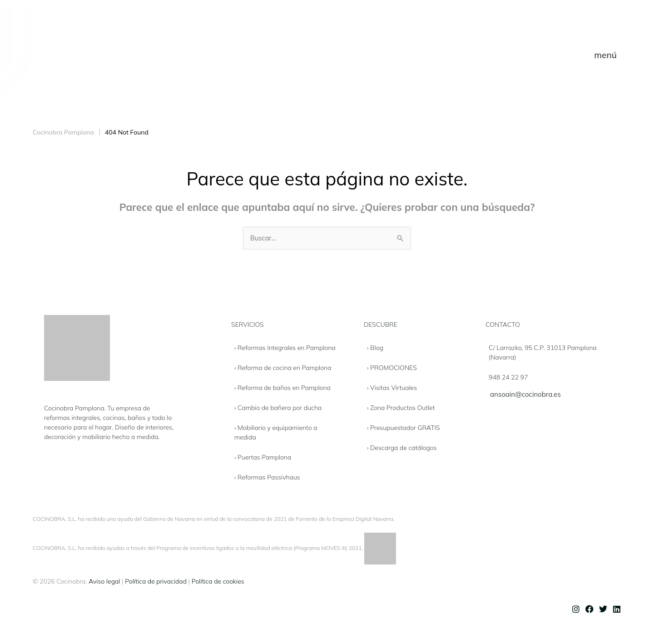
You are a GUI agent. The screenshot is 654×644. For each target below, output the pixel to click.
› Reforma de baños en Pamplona (282, 388)
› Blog (375, 348)
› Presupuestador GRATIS (404, 428)
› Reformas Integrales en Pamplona (285, 348)
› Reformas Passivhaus (267, 478)
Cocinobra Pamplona (63, 132)
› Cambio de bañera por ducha (278, 408)
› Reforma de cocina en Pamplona (283, 368)
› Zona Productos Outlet (401, 408)
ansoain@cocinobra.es (525, 395)
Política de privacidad (156, 582)
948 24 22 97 (508, 378)
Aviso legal (104, 582)
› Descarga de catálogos (402, 448)
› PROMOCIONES (392, 368)
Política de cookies (218, 582)
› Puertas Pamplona (263, 458)
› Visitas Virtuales (392, 388)
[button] (605, 55)
